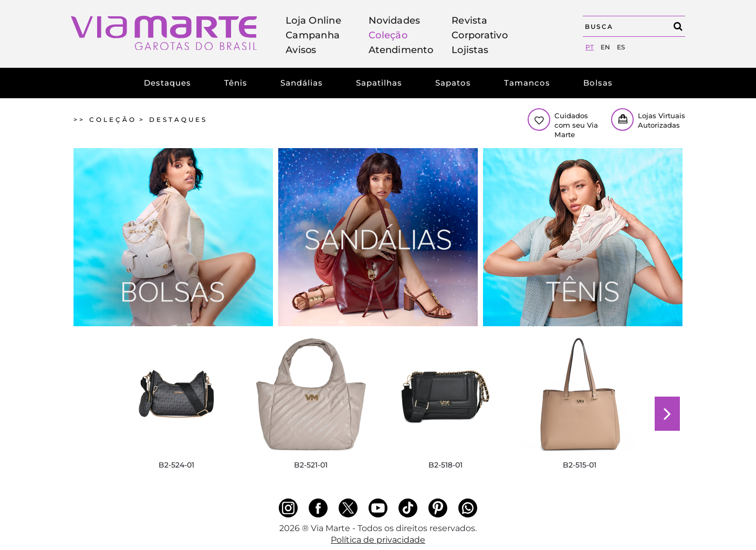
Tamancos (527, 83)
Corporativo (480, 35)
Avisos (301, 50)
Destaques (167, 83)
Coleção (388, 35)
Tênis (236, 83)
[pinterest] (438, 508)
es (621, 47)
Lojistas (470, 50)
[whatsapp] (468, 508)
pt (590, 47)
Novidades (394, 20)
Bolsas (598, 83)
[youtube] (378, 508)
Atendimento (401, 50)
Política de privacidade (378, 540)
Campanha (313, 35)
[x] (348, 508)
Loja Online (313, 20)
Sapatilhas (379, 83)
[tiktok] (408, 508)
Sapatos (453, 83)
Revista (469, 20)
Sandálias (302, 83)
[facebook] (318, 508)
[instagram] (288, 508)
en (605, 47)
